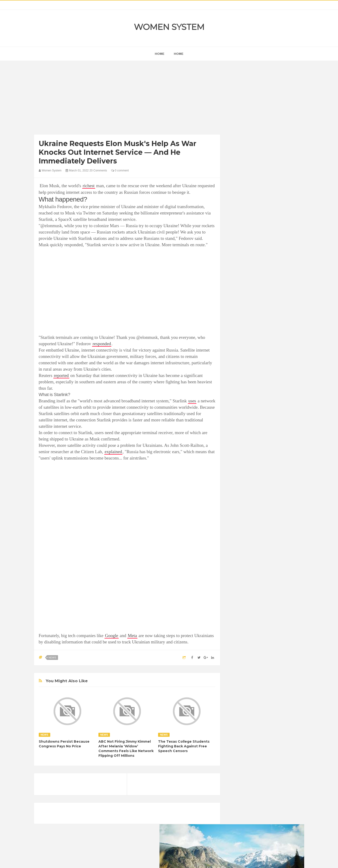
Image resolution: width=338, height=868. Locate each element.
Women (271, 627)
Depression (274, 587)
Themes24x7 (183, 860)
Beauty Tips (275, 579)
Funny (283, 595)
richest (89, 186)
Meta (132, 636)
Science (238, 627)
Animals (256, 579)
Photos (266, 619)
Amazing (239, 579)
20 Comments (98, 170)
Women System (169, 27)
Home (179, 54)
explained (113, 452)
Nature (238, 619)
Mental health (284, 611)
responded (102, 344)
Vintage (255, 627)
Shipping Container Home (254, 533)
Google (112, 636)
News (52, 658)
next (236, 302)
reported (61, 375)
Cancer (238, 587)
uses (192, 401)
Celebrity (254, 587)
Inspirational (241, 611)
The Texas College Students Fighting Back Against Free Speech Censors (184, 746)
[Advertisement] (127, 99)
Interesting (262, 611)
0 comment (120, 170)
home (160, 54)
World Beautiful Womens (250, 635)
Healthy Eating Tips (246, 603)
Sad (279, 619)
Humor (270, 603)
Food (269, 595)
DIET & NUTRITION (247, 595)
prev (232, 302)
